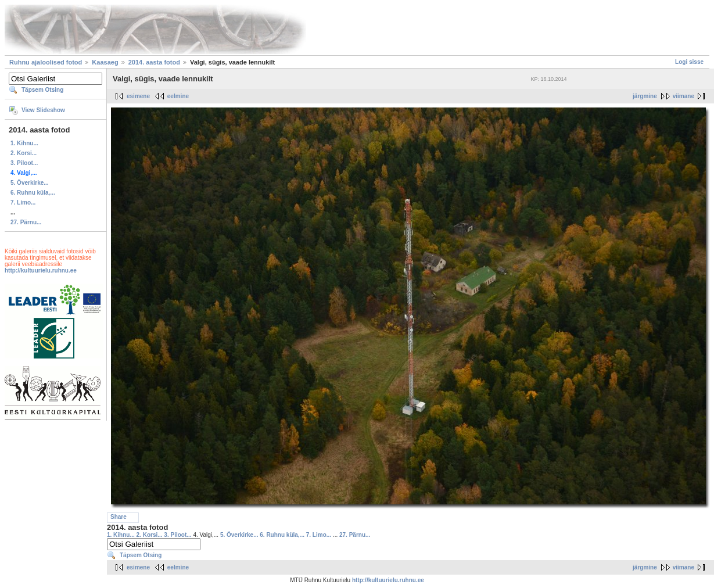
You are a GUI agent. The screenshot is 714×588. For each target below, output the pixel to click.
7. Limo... (23, 202)
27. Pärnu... (26, 222)
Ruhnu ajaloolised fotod (46, 62)
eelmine (178, 96)
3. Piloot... (24, 163)
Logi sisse (689, 62)
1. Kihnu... (24, 143)
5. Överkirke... (30, 183)
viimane (683, 96)
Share (119, 517)
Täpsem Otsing (42, 90)
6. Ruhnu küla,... (33, 193)
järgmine (645, 96)
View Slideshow (43, 110)
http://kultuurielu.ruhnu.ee (41, 270)
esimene (138, 96)
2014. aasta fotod (154, 62)
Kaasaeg (105, 62)
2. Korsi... (24, 153)
